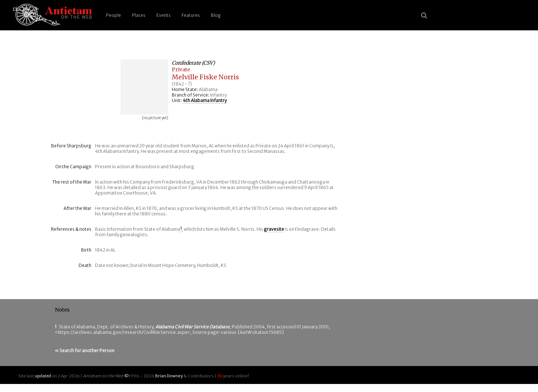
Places (139, 15)
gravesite (274, 229)
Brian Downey (169, 376)
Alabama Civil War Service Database (192, 327)
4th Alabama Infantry (205, 100)
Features (191, 15)
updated (43, 376)
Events (164, 15)
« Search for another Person (85, 350)
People (113, 15)
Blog (216, 15)
